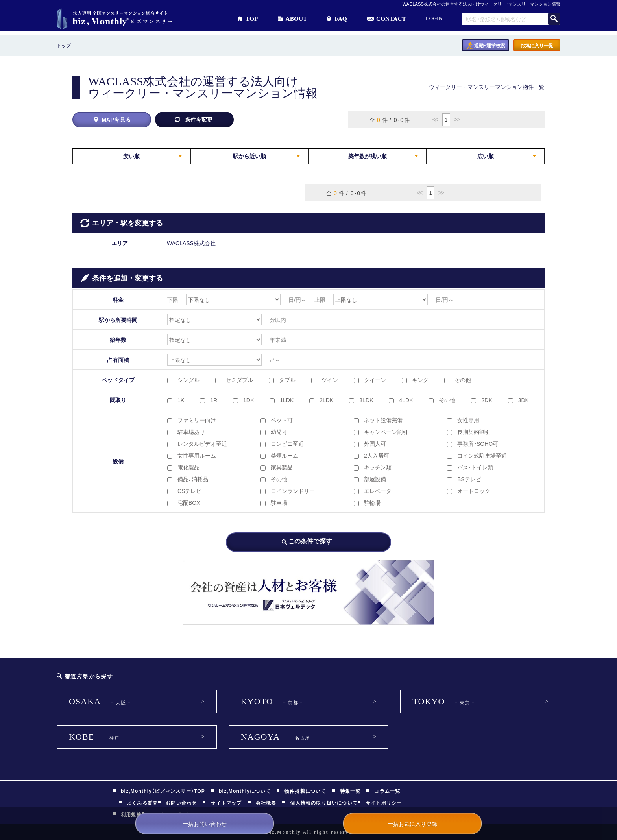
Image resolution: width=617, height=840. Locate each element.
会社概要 (266, 803)
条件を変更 (199, 119)
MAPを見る (116, 119)
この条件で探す (310, 541)
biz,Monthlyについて (245, 791)
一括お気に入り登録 (412, 823)
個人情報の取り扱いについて (324, 803)
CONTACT (391, 19)
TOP (252, 19)
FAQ (341, 19)
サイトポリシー (384, 803)
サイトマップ (226, 803)
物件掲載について (305, 791)
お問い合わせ (181, 803)
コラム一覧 (387, 791)
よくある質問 (142, 803)
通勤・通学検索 (490, 45)
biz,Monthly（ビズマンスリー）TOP (163, 791)
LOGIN (434, 19)
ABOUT (296, 19)
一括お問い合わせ (205, 823)
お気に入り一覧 (537, 45)
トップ (64, 45)
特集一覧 (350, 791)
